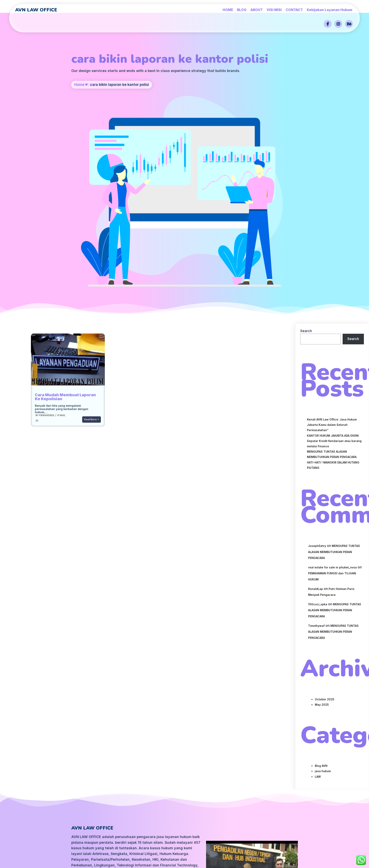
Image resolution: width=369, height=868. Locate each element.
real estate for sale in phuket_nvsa (332, 410)
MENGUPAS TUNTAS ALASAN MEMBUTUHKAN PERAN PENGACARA (334, 394)
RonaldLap (316, 431)
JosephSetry (317, 388)
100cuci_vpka (318, 447)
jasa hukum (323, 613)
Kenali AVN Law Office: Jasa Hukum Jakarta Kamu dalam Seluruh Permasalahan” (332, 267)
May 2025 (322, 547)
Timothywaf (316, 468)
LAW (318, 619)
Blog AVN (321, 608)
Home (79, 111)
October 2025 (325, 542)
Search (306, 173)
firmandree (46, 258)
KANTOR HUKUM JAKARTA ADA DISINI (333, 278)
